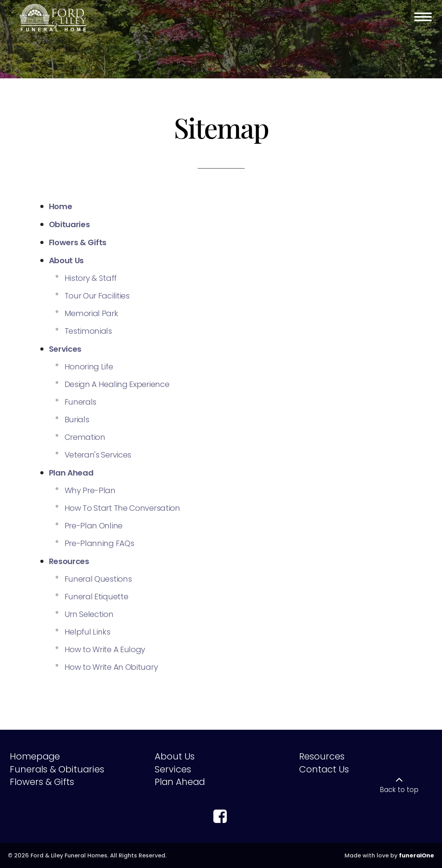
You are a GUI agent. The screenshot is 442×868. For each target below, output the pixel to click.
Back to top (399, 790)
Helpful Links (87, 632)
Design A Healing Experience (117, 384)
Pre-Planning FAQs (99, 543)
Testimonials (88, 331)
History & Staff (91, 278)
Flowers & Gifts (42, 782)
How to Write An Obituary (111, 667)
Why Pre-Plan (90, 490)
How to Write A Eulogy (105, 649)
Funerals (81, 402)
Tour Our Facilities (97, 296)
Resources (322, 756)
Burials (77, 420)
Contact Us (324, 769)
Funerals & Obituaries (57, 769)
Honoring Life (89, 367)
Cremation (85, 437)
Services (173, 769)
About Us (175, 756)
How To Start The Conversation (122, 508)
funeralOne (417, 855)
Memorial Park (91, 313)
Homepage (35, 756)
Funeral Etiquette (97, 597)
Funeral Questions (98, 579)
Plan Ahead (180, 782)
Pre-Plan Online (94, 526)
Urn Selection (89, 614)
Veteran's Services (98, 455)
